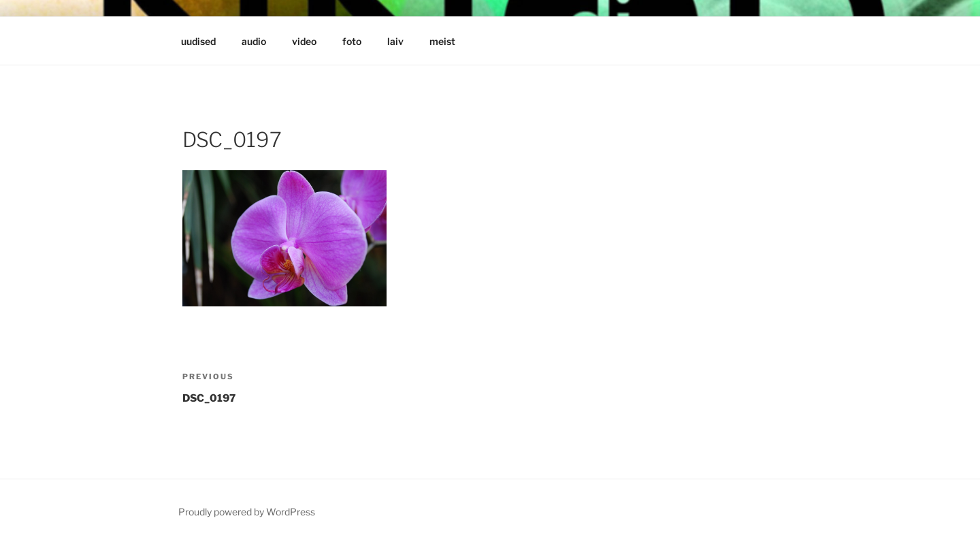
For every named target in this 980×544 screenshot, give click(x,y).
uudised (198, 41)
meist (442, 41)
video (304, 41)
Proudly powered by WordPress (247, 512)
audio (254, 41)
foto (352, 41)
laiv (395, 41)
